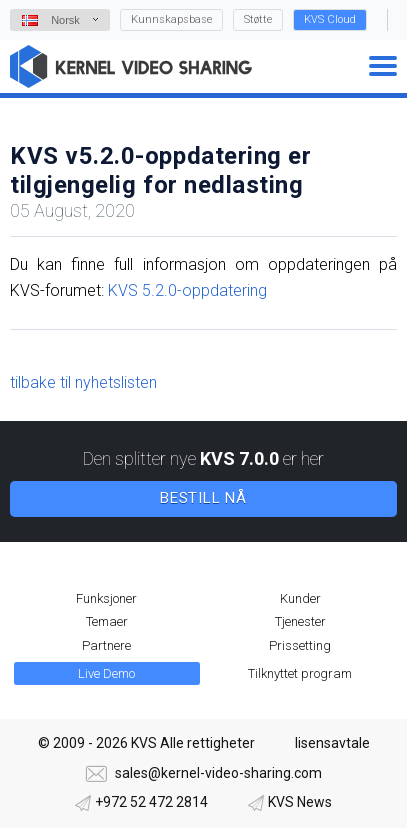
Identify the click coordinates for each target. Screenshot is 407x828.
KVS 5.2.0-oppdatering (187, 290)
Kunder (300, 598)
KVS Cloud (330, 19)
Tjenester (300, 621)
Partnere (106, 645)
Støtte (258, 19)
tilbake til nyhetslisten (83, 382)
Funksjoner (106, 598)
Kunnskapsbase (171, 19)
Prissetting (300, 645)
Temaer (107, 621)
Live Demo (106, 673)
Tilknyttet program (300, 673)
